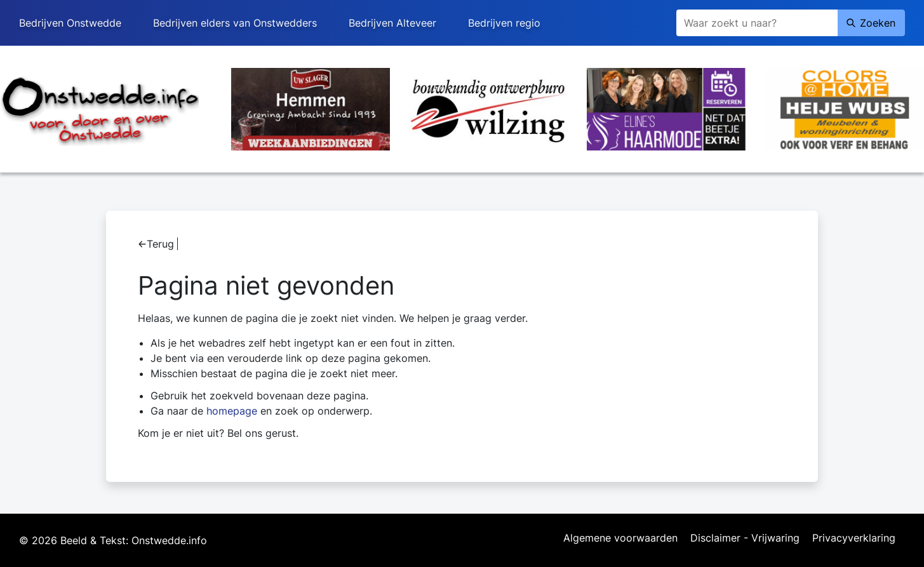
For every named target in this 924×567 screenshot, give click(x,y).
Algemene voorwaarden (620, 538)
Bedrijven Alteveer (392, 23)
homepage (232, 411)
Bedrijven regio (504, 23)
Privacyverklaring (854, 538)
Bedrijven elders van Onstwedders (235, 23)
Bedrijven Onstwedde (70, 23)
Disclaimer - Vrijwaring (745, 538)
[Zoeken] (757, 23)
